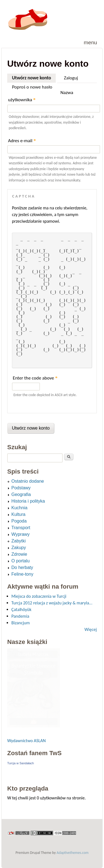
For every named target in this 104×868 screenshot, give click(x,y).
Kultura (18, 514)
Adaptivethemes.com (73, 853)
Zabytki (19, 541)
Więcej (91, 629)
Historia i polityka (28, 501)
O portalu (21, 561)
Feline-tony (22, 574)
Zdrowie (19, 554)
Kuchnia (19, 508)
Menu (90, 42)
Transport (21, 528)
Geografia (21, 494)
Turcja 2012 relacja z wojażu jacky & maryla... (52, 603)
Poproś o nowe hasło (32, 87)
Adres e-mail (22, 141)
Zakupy (19, 548)
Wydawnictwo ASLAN (26, 741)
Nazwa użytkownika (41, 96)
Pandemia (20, 616)
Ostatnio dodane (28, 481)
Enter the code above (35, 378)
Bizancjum (21, 623)
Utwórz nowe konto (34, 77)
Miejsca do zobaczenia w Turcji (39, 596)
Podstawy (21, 488)
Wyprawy (21, 534)
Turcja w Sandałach (21, 763)
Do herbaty (22, 567)
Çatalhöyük (21, 610)
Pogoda (19, 521)
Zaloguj (71, 78)
